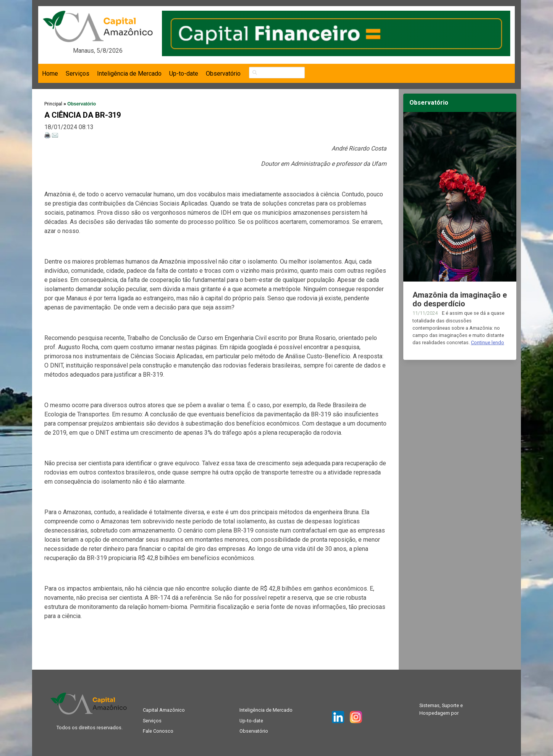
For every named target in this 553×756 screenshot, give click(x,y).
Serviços (78, 74)
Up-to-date (184, 74)
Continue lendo (488, 342)
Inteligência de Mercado (129, 74)
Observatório (223, 74)
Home (50, 74)
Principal (53, 104)
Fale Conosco (158, 731)
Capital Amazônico (164, 710)
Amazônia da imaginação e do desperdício (460, 299)
